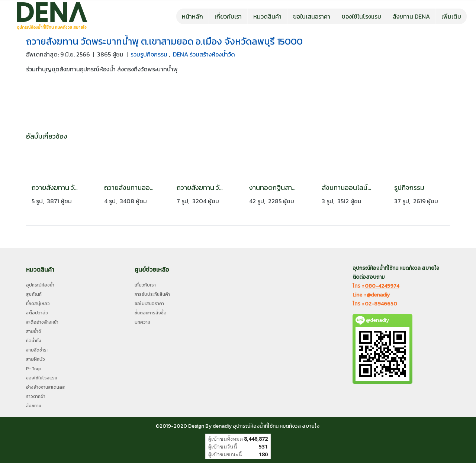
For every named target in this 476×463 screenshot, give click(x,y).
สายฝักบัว (36, 359)
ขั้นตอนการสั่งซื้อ (151, 313)
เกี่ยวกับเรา (228, 16)
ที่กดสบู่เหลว (38, 304)
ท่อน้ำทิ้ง (34, 341)
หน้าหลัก (192, 16)
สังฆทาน (34, 406)
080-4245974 (382, 286)
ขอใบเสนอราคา (312, 16)
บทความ (142, 322)
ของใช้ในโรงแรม (361, 16)
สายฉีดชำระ (37, 350)
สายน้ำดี (34, 331)
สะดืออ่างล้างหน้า (42, 322)
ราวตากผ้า (36, 396)
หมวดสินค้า (267, 16)
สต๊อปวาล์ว (37, 313)
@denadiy (378, 295)
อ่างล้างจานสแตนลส (46, 387)
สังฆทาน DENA (411, 16)
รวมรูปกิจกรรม (150, 54)
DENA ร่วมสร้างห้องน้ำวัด (204, 54)
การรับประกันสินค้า (152, 294)
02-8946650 (381, 304)
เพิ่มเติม (451, 16)
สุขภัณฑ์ (34, 294)
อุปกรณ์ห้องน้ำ (40, 285)
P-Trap (33, 369)
